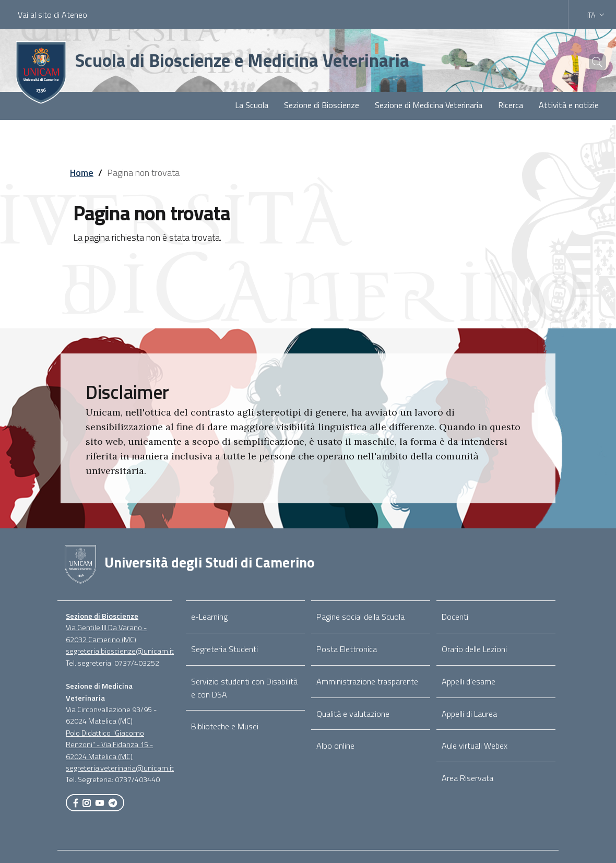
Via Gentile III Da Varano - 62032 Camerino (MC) (106, 633)
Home (82, 173)
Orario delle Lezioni (474, 649)
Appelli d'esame (469, 681)
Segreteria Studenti (224, 649)
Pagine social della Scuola (360, 617)
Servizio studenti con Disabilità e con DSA (244, 688)
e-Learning (209, 617)
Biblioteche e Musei (225, 726)
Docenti (455, 617)
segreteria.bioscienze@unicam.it (120, 651)
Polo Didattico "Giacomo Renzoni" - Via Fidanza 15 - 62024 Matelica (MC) (109, 745)
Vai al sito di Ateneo (52, 15)
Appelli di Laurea (469, 714)
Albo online (335, 746)
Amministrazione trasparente (367, 681)
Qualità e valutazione (353, 714)
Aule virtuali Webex (475, 746)
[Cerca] (591, 62)
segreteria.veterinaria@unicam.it (120, 768)
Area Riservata (467, 778)
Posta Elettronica (347, 649)
